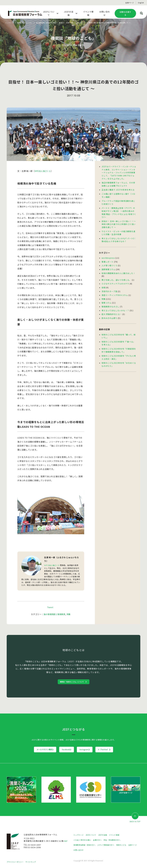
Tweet (50, 607)
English (141, 3)
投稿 (104, 283)
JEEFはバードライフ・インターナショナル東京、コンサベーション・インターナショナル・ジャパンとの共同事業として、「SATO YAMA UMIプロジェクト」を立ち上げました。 (119, 172)
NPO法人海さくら (43, 171)
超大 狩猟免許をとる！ (112, 309)
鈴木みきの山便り (109, 313)
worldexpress (108, 255)
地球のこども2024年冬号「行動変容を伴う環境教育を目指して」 (119, 344)
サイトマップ (34, 862)
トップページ (10, 23)
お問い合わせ (91, 850)
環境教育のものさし (110, 302)
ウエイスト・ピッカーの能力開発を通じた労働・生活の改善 (118, 230)
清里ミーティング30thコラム (115, 291)
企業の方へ (101, 840)
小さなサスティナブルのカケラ (115, 280)
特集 (62, 23)
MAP (66, 842)
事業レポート (108, 258)
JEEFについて (93, 835)
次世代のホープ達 (109, 287)
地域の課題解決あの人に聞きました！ (118, 269)
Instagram (90, 750)
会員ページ (130, 3)
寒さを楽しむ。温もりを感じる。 (116, 276)
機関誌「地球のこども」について (72, 682)
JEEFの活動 (107, 835)
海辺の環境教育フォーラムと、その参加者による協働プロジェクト (118, 183)
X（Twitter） (121, 750)
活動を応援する (125, 13)
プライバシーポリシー (16, 862)
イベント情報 (120, 835)
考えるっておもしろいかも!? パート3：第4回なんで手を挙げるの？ (119, 237)
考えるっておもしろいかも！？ (115, 306)
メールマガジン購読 (29, 750)
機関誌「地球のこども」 (28, 23)
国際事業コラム (108, 266)
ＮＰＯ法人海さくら (52, 565)
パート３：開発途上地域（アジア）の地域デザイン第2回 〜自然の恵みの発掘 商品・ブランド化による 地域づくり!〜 (119, 211)
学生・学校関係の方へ (117, 840)
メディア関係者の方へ (111, 845)
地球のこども (128, 845)
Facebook (61, 750)
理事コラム (107, 298)
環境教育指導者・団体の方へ (86, 845)
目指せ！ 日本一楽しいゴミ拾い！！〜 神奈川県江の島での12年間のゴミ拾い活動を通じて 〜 (119, 222)
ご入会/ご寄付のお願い (84, 840)
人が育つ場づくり (109, 262)
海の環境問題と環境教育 (50, 23)
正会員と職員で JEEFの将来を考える (118, 189)
